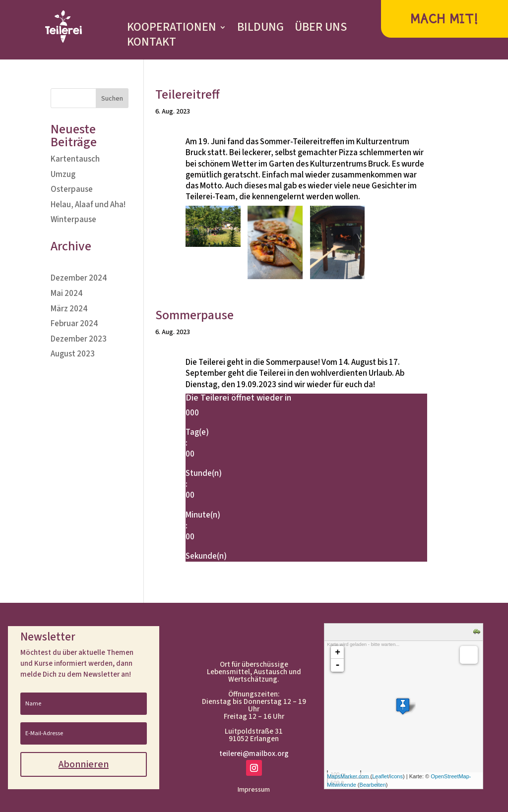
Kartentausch (75, 159)
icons (396, 776)
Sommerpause (194, 315)
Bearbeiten (373, 785)
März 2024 (69, 309)
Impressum (254, 790)
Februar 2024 (74, 324)
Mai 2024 (66, 293)
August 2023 (73, 354)
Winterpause (73, 220)
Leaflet (380, 776)
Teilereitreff (188, 94)
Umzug (63, 174)
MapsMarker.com (348, 776)
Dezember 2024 (79, 278)
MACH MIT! (444, 19)
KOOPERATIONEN (172, 29)
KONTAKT (152, 44)
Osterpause (72, 189)
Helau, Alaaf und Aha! (88, 205)
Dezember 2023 (79, 339)
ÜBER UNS (321, 29)
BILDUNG (260, 29)
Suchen (112, 99)
